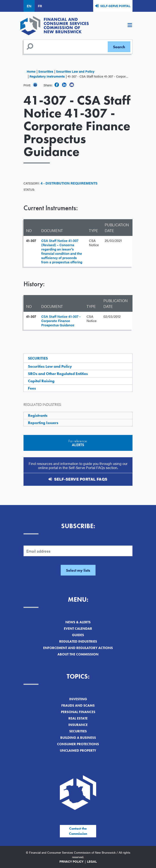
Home (31, 71)
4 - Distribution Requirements (69, 183)
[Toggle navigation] (130, 26)
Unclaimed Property (78, 750)
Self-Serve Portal (115, 6)
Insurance (78, 725)
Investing (78, 699)
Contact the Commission (78, 831)
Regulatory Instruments (47, 76)
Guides (78, 635)
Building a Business (78, 738)
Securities (46, 71)
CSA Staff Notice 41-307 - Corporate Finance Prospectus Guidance (61, 321)
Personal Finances (78, 712)
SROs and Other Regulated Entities (58, 374)
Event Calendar (78, 629)
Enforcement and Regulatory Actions (78, 648)
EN (29, 6)
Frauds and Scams (78, 705)
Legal (92, 861)
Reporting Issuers (43, 423)
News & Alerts (78, 622)
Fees (32, 388)
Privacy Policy (71, 861)
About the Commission (78, 654)
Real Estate (78, 718)
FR (40, 6)
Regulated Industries (78, 641)
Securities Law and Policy (75, 71)
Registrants (38, 415)
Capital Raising (41, 381)
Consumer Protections (78, 744)
